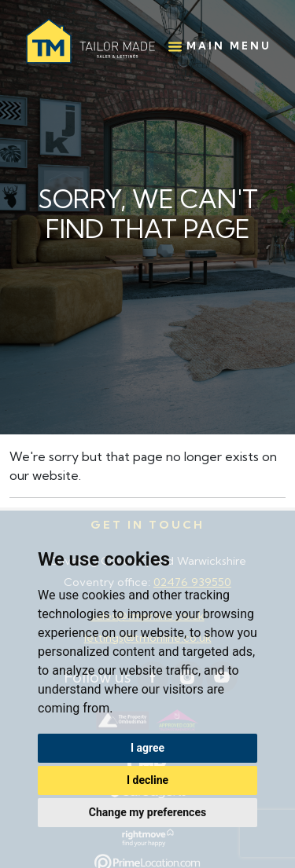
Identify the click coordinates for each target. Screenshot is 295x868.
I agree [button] (147, 748)
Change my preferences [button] (147, 812)
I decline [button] (147, 780)
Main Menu (220, 46)
